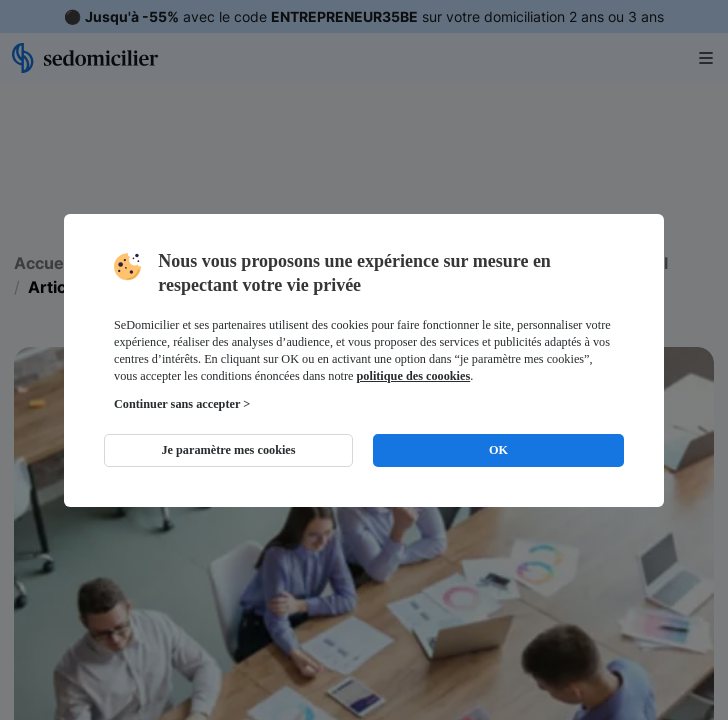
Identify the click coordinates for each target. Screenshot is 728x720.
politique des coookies (414, 376)
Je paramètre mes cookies (228, 450)
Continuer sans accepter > (182, 404)
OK (498, 450)
